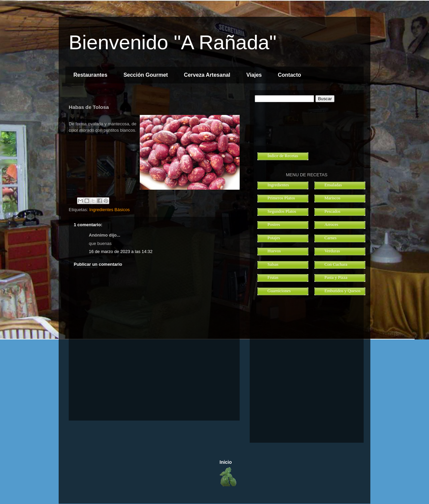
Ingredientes (278, 185)
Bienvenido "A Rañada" (173, 42)
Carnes (330, 238)
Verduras (332, 251)
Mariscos (332, 198)
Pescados (332, 211)
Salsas (273, 264)
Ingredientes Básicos (109, 210)
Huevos (274, 251)
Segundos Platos (282, 211)
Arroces (331, 224)
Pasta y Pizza (336, 277)
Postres (274, 224)
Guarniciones (279, 291)
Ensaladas (333, 185)
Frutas (273, 277)
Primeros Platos (281, 198)
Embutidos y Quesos (343, 291)
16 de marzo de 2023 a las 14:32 (121, 251)
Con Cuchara (336, 264)
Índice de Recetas (283, 156)
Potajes (274, 238)
